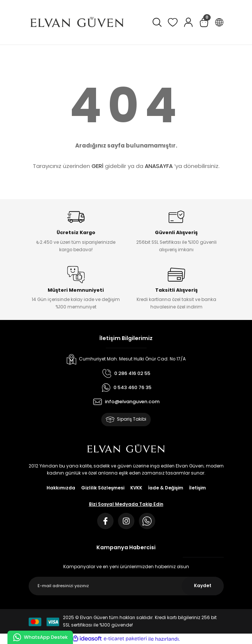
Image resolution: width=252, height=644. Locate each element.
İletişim (197, 488)
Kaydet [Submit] (203, 586)
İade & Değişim (166, 488)
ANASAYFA (159, 166)
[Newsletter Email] (126, 586)
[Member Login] (188, 22)
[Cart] (204, 22)
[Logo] (77, 22)
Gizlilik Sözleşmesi (103, 488)
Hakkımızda (61, 488)
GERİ (98, 166)
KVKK (136, 488)
